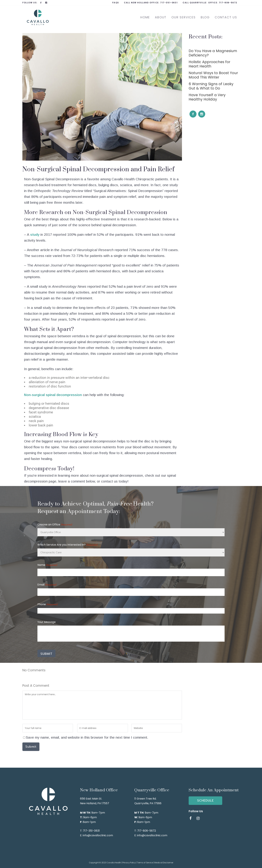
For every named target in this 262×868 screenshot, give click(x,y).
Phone (48, 605)
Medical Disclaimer (164, 863)
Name (47, 565)
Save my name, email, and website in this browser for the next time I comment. (87, 737)
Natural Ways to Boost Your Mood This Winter (213, 75)
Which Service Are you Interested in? (68, 545)
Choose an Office (55, 525)
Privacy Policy (129, 863)
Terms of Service (145, 863)
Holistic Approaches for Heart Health (209, 64)
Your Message (47, 622)
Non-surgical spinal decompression (53, 395)
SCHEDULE (205, 801)
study (35, 234)
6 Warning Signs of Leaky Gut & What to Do (211, 86)
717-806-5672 (228, 3)
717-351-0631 (169, 3)
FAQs (116, 3)
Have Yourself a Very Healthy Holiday (207, 97)
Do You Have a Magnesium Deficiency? (213, 53)
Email (47, 585)
